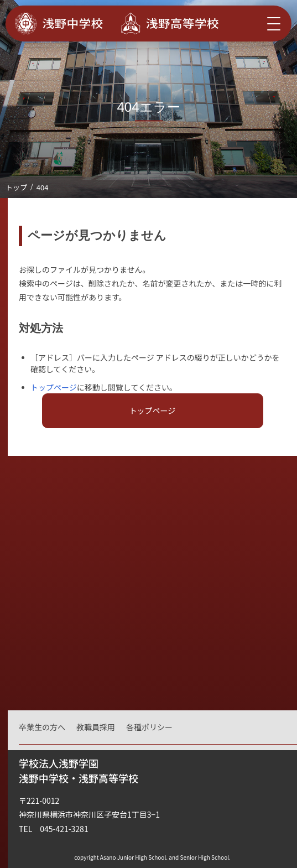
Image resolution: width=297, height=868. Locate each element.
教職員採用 (96, 727)
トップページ (54, 387)
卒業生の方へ (42, 727)
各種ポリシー (149, 727)
